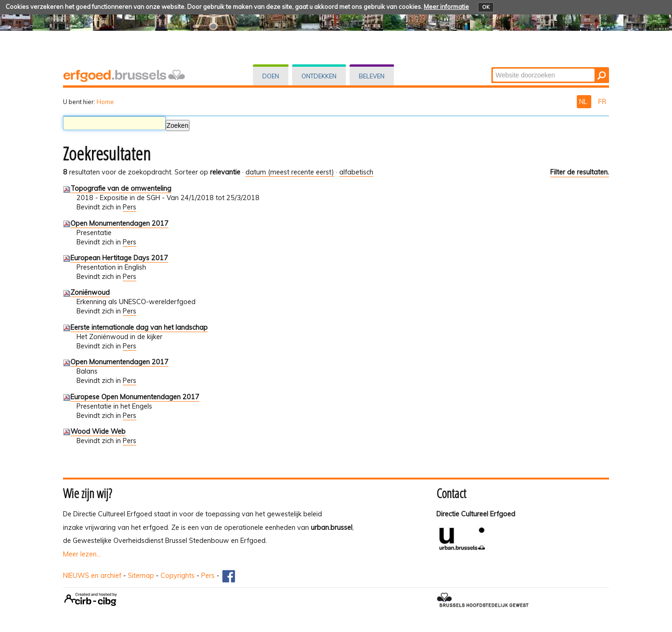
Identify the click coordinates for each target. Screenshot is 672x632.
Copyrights (178, 576)
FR (602, 102)
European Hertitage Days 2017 (119, 258)
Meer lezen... (82, 554)
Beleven (372, 76)
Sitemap (141, 576)
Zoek (492, 68)
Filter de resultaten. (580, 172)
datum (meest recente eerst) (290, 172)
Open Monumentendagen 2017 (119, 223)
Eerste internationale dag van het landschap (139, 327)
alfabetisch (356, 172)
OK (486, 7)
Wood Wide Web (98, 431)
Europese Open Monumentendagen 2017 (135, 397)
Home (105, 102)
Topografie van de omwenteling (121, 188)
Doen (271, 76)
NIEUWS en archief (92, 576)
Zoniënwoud (90, 292)
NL (584, 102)
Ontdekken (319, 76)
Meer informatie (446, 7)
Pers (129, 207)
